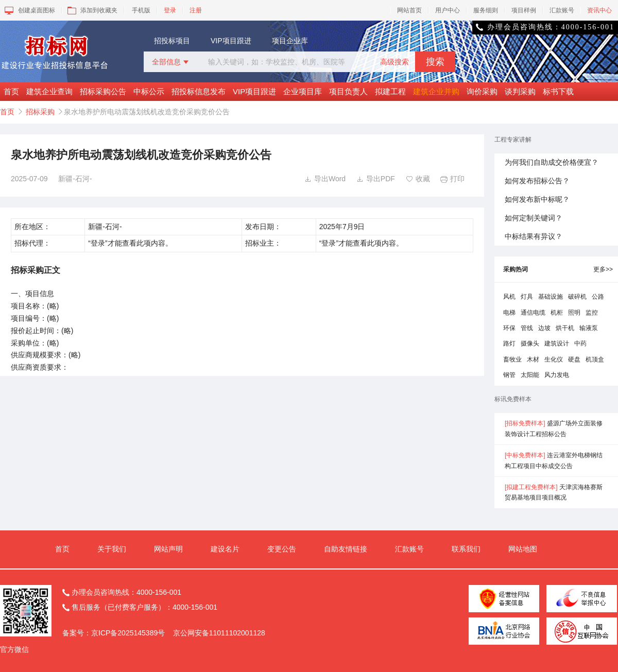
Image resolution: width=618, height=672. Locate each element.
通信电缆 (533, 313)
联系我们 (466, 549)
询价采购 (482, 91)
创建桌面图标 (29, 10)
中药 (580, 343)
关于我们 (112, 549)
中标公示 (149, 91)
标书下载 (558, 91)
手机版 (141, 10)
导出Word (325, 179)
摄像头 (530, 343)
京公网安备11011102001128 (219, 633)
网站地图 (523, 549)
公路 (598, 297)
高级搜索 (394, 62)
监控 (592, 313)
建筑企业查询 (49, 91)
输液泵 (589, 328)
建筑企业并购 (436, 91)
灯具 (527, 297)
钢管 (509, 375)
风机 (509, 297)
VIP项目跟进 (231, 41)
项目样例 (524, 10)
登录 (170, 10)
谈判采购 (520, 91)
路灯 (509, 343)
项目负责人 (348, 91)
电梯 (509, 313)
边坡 (544, 328)
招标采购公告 (103, 91)
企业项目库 (303, 91)
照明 (574, 313)
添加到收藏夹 (91, 10)
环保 (509, 328)
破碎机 (577, 297)
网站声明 (168, 549)
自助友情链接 (346, 549)
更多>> (603, 269)
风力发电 (557, 375)
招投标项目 (172, 41)
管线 (527, 328)
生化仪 (554, 359)
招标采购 (40, 112)
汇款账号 (562, 10)
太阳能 (530, 375)
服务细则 (486, 10)
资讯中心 (599, 10)
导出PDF (376, 179)
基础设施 (551, 297)
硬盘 (574, 359)
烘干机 (565, 328)
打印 (452, 179)
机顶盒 (595, 359)
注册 (196, 10)
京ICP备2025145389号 (128, 633)
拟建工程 (390, 91)
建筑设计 (557, 343)
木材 (533, 359)
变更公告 (282, 549)
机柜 (557, 313)
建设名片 (225, 549)
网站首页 (409, 10)
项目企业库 (290, 41)
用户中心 (448, 10)
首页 (11, 91)
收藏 (418, 179)
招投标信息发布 (199, 91)
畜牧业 (512, 359)
